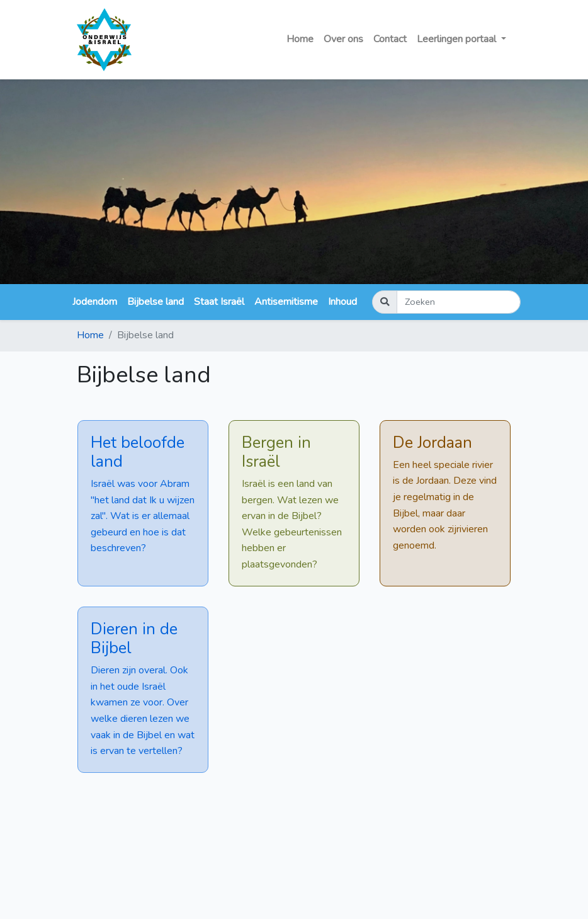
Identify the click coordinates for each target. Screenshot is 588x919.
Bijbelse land (155, 302)
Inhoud (342, 302)
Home (300, 39)
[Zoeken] (459, 302)
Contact (390, 39)
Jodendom (95, 302)
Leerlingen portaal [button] (458, 39)
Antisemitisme (286, 302)
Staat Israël (219, 302)
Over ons (343, 39)
